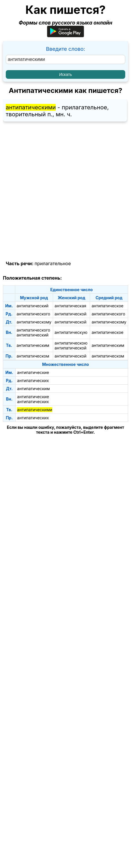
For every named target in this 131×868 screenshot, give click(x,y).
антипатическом (33, 356)
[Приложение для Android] (65, 35)
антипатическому (34, 322)
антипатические (33, 372)
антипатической (70, 314)
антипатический (33, 306)
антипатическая (70, 306)
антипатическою (71, 343)
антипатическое (107, 306)
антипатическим (33, 345)
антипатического (33, 314)
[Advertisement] (65, 191)
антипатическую (71, 332)
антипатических (33, 380)
